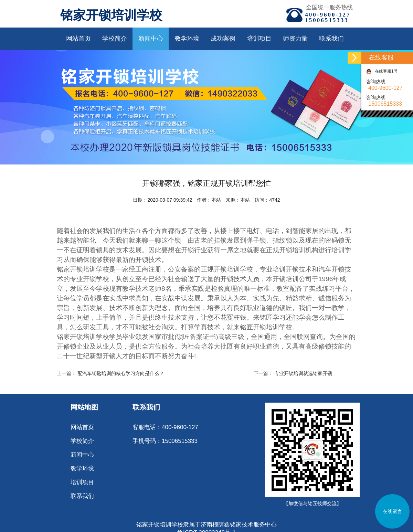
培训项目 (259, 39)
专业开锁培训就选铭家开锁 (303, 373)
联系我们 (331, 39)
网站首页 (78, 39)
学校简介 (115, 39)
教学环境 (187, 39)
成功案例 (223, 39)
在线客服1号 (382, 71)
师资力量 (295, 39)
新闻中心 (151, 39)
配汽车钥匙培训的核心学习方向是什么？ (121, 373)
